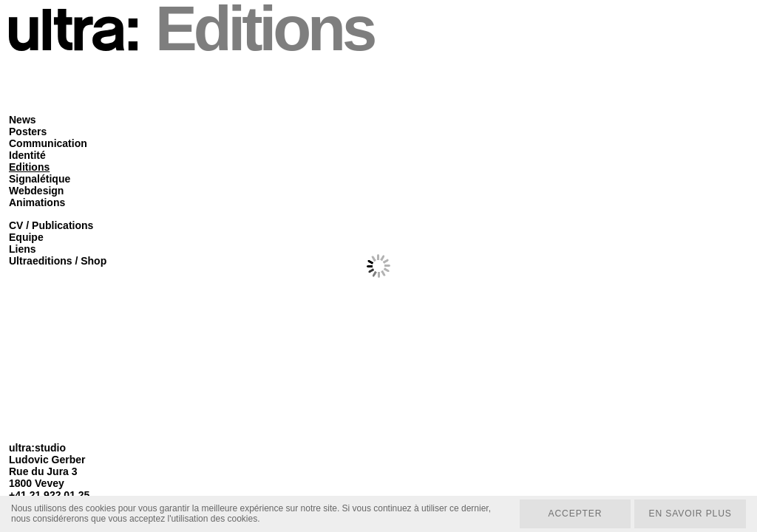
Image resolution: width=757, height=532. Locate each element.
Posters (28, 132)
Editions (29, 167)
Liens (23, 249)
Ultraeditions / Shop (58, 261)
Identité (27, 155)
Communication (48, 143)
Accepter (573, 514)
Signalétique (40, 179)
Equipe (26, 237)
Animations (37, 202)
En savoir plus (689, 514)
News (23, 120)
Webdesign (36, 191)
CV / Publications (51, 225)
